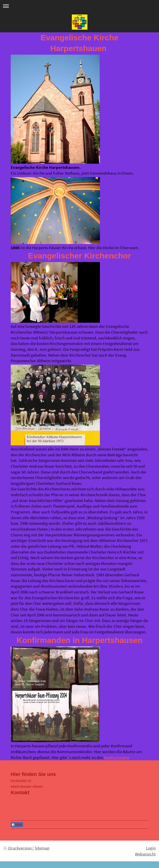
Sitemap (42, 848)
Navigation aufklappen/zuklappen (79, 6)
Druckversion (18, 848)
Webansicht (145, 854)
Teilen (17, 825)
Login (151, 848)
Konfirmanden (117, 757)
